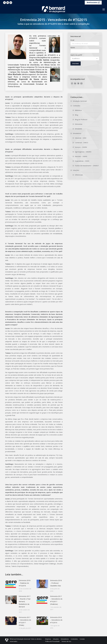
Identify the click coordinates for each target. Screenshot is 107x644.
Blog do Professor (81, 120)
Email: (72, 40)
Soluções (75, 170)
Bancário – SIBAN (81, 156)
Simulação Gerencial (80, 101)
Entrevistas (79, 124)
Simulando (78, 129)
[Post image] (11, 584)
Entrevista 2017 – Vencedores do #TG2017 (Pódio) (25, 621)
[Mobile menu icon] (104, 9)
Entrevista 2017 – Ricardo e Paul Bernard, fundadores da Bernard (25, 601)
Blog (76, 115)
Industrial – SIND (81, 138)
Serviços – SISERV (81, 147)
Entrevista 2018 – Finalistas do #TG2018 (25, 583)
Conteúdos (75, 106)
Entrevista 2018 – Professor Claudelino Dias (56, 583)
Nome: (73, 48)
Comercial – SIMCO (82, 143)
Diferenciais (79, 175)
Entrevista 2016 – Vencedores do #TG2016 (56, 620)
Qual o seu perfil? (76, 55)
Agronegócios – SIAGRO (83, 152)
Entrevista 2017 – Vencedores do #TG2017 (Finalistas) (56, 600)
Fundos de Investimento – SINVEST (87, 166)
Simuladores (76, 133)
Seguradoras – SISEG (82, 161)
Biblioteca (78, 110)
